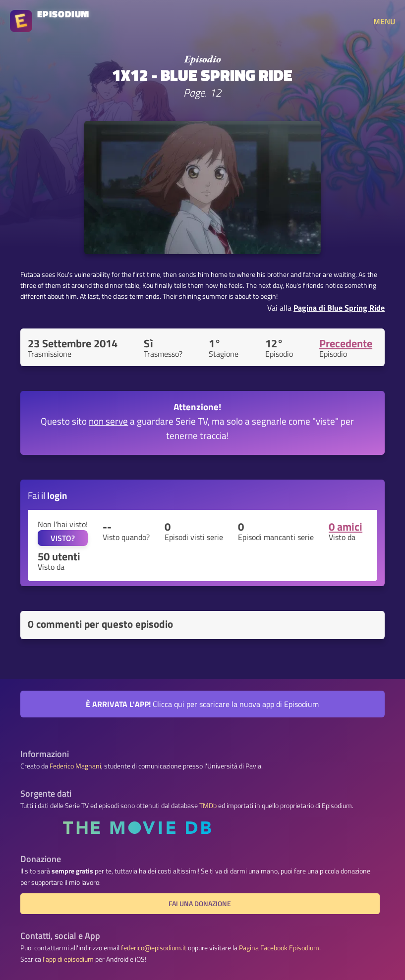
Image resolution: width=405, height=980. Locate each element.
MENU (384, 21)
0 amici (346, 527)
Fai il (48, 495)
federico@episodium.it (154, 948)
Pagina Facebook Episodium (279, 948)
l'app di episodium (68, 959)
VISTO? (63, 538)
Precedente (346, 343)
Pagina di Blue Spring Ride (339, 308)
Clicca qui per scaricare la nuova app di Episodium (202, 704)
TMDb (208, 806)
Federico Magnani (75, 766)
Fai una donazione (200, 904)
